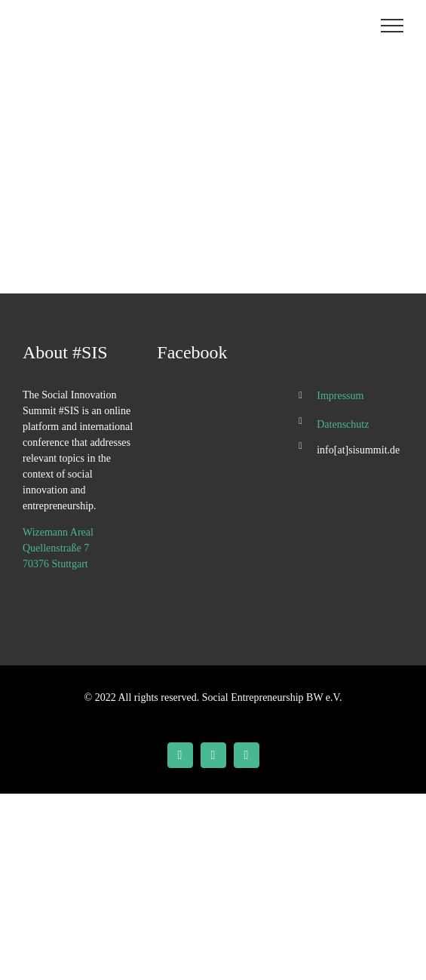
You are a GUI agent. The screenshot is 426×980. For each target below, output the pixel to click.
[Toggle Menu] (392, 26)
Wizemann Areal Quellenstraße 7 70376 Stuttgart (58, 548)
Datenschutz (343, 424)
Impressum (340, 396)
